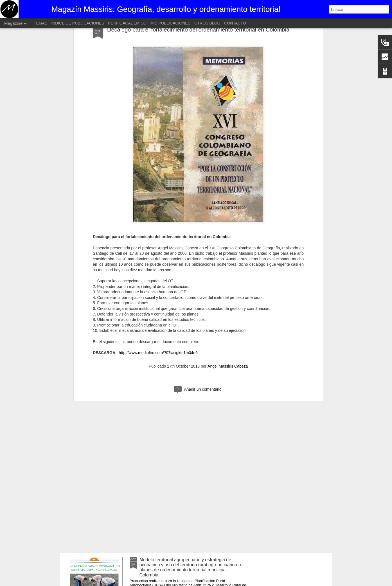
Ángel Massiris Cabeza (228, 315)
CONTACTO (235, 23)
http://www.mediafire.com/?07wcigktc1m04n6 (158, 301)
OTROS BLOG (207, 23)
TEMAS (40, 23)
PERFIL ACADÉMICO (127, 23)
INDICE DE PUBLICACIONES (78, 23)
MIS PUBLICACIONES (170, 23)
